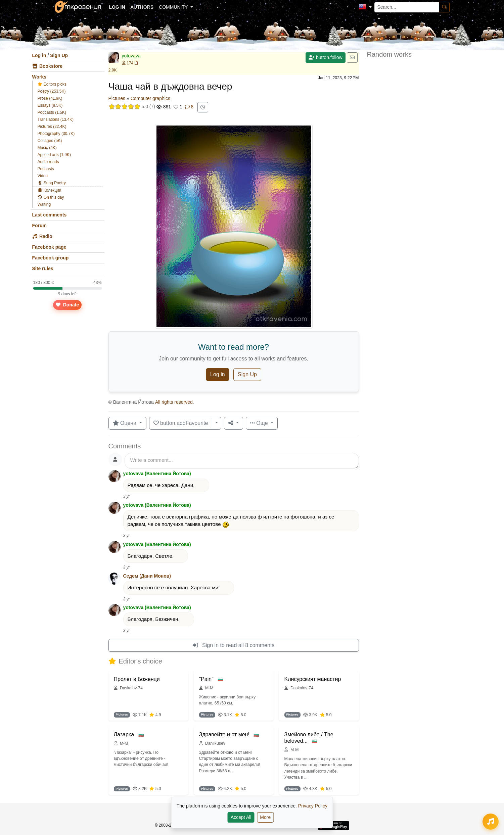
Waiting (44, 204)
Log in (39, 55)
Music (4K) (47, 148)
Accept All (241, 817)
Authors (142, 7)
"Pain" (207, 679)
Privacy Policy (313, 806)
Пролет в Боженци (137, 679)
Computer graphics (150, 98)
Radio (42, 236)
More (265, 817)
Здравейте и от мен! (225, 734)
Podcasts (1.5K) (52, 112)
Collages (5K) (50, 141)
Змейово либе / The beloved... (309, 738)
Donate (67, 305)
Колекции (50, 190)
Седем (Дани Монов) (147, 576)
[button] (365, 7)
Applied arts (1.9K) (54, 155)
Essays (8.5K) (50, 105)
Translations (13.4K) (56, 119)
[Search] (444, 7)
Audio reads (48, 162)
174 (128, 63)
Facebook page (49, 247)
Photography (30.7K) (56, 134)
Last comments (50, 215)
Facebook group (51, 258)
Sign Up (59, 55)
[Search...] (407, 7)
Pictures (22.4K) (52, 127)
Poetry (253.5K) (52, 91)
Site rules (43, 268)
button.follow (326, 57)
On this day (51, 197)
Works (39, 77)
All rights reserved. (175, 402)
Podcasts (46, 169)
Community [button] (174, 7)
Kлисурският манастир (313, 679)
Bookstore (48, 66)
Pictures (117, 98)
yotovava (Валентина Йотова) (157, 474)
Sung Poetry (52, 183)
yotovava (131, 56)
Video (43, 176)
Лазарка (125, 734)
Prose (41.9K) (50, 98)
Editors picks (52, 84)
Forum (40, 226)
